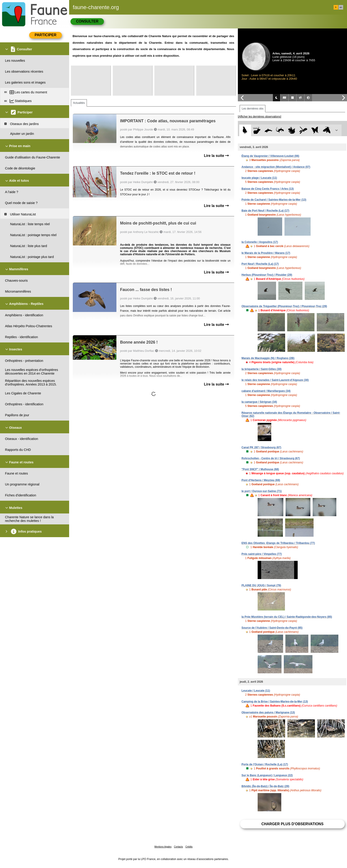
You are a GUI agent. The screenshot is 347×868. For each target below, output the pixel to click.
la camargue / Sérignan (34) (259, 402)
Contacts (178, 847)
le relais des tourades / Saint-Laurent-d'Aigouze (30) (275, 380)
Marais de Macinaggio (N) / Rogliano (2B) (268, 358)
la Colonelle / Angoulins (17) (260, 242)
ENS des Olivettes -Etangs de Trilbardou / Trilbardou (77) (278, 543)
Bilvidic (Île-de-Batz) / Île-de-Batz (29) (265, 786)
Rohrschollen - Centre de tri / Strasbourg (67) (271, 458)
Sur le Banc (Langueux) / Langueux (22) (267, 775)
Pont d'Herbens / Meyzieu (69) (261, 480)
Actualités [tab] (79, 103)
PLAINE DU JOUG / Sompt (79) (261, 585)
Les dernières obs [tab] (253, 109)
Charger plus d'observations (292, 824)
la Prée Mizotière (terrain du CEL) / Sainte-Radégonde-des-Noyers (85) (287, 617)
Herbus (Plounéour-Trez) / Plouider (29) (267, 275)
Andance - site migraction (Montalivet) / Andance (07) (276, 167)
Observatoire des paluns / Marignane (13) (268, 712)
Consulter (87, 21)
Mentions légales (163, 847)
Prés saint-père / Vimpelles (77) (262, 554)
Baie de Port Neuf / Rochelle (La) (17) (265, 211)
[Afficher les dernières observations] (260, 117)
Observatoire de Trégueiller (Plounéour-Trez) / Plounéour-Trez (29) (284, 306)
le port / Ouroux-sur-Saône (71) (262, 491)
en (341, 7)
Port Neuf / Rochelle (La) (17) (260, 264)
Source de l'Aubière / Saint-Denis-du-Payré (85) (272, 628)
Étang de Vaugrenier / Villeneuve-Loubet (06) (270, 156)
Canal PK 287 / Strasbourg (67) (261, 447)
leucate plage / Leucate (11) (259, 178)
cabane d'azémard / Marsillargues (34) (266, 391)
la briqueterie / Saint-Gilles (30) (262, 369)
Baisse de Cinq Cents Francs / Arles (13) (268, 189)
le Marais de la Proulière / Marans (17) (266, 253)
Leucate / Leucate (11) (256, 691)
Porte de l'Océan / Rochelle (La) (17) (265, 764)
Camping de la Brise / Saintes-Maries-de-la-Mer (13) (275, 702)
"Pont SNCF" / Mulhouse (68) (260, 469)
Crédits (189, 847)
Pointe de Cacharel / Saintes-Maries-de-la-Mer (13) (274, 200)
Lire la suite (216, 156)
